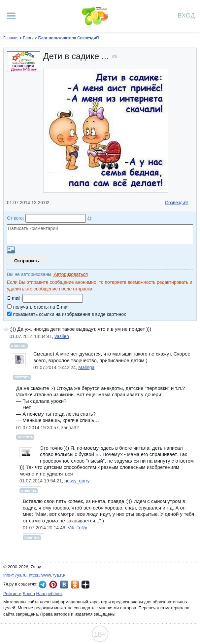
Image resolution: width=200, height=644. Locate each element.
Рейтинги (12, 594)
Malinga (86, 367)
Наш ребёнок (50, 594)
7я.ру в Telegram (43, 585)
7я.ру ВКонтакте (64, 585)
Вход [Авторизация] (186, 15)
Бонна (29, 594)
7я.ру (85, 585)
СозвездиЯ (177, 203)
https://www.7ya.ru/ (47, 575)
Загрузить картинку (11, 250)
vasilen (62, 336)
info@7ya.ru (15, 575)
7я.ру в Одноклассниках (75, 585)
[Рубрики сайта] (11, 16)
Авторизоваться (71, 274)
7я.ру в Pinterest (53, 585)
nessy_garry (77, 481)
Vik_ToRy (77, 528)
